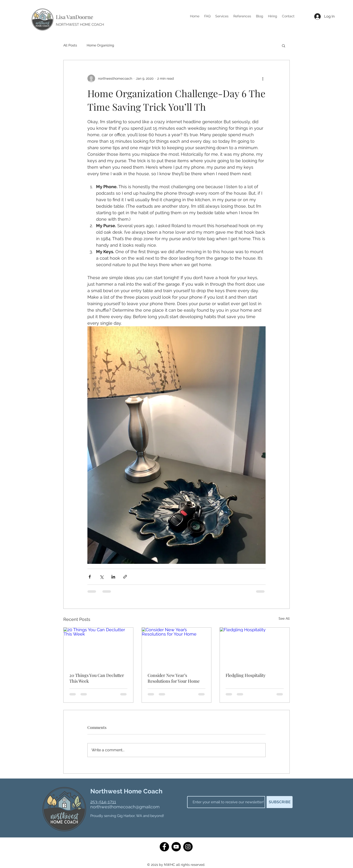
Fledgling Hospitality (246, 675)
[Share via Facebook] (90, 577)
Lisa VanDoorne (75, 17)
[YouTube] (176, 847)
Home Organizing (100, 45)
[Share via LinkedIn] (113, 577)
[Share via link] (125, 577)
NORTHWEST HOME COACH (80, 25)
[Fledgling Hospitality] (255, 647)
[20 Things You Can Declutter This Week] (98, 647)
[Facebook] (164, 847)
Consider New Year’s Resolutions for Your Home (174, 678)
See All (284, 618)
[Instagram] (188, 847)
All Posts (70, 45)
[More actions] (263, 78)
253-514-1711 (103, 802)
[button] (284, 45)
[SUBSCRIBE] (280, 802)
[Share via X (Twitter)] (101, 577)
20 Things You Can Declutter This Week (97, 678)
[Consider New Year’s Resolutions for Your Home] (177, 647)
